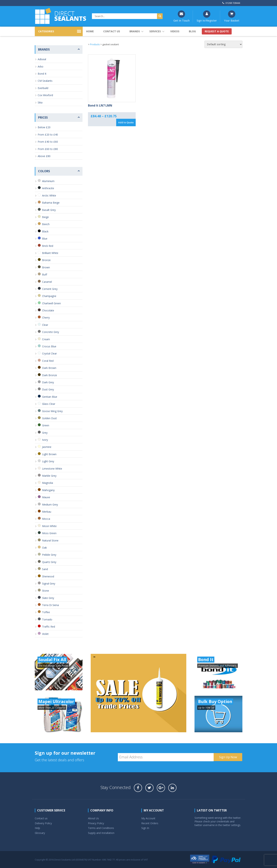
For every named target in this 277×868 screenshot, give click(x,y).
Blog (192, 31)
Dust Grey (48, 389)
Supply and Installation (101, 833)
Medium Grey (50, 505)
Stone (46, 591)
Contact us (112, 31)
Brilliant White (50, 253)
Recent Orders (150, 823)
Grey (45, 433)
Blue (45, 239)
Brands (135, 31)
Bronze (46, 260)
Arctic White (49, 195)
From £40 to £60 (48, 142)
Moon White (49, 526)
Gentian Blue (50, 397)
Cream (46, 339)
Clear (45, 325)
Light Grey (48, 461)
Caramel (47, 282)
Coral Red (48, 361)
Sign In (145, 828)
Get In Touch (181, 16)
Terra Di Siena (50, 605)
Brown (46, 267)
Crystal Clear (49, 353)
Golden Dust (49, 418)
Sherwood (48, 576)
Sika (40, 102)
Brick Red (48, 246)
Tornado (47, 619)
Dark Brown (49, 368)
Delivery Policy (43, 823)
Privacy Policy (96, 823)
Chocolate (48, 310)
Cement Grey (50, 289)
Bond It (42, 74)
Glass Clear (49, 404)
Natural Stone (50, 540)
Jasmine (47, 447)
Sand (45, 569)
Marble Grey (49, 476)
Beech (46, 224)
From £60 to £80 (48, 149)
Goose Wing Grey (52, 411)
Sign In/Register (207, 16)
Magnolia (48, 483)
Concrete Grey (51, 332)
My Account (148, 818)
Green (46, 425)
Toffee (46, 612)
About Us (93, 818)
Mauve (46, 497)
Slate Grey (48, 598)
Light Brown (49, 454)
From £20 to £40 (48, 135)
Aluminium (48, 181)
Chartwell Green (51, 303)
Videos (175, 31)
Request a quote (217, 31)
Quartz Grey (49, 562)
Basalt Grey (49, 210)
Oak (44, 548)
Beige (45, 217)
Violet (45, 634)
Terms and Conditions (101, 828)
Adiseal (42, 59)
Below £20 (44, 127)
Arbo (41, 66)
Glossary (40, 833)
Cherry (46, 318)
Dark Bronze (50, 375)
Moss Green (49, 533)
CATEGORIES (46, 31)
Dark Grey (48, 382)
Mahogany (48, 490)
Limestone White (52, 469)
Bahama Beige (51, 203)
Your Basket (232, 16)
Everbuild (43, 88)
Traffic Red (49, 627)
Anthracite (48, 188)
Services (155, 31)
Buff (45, 274)
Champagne (49, 296)
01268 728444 (231, 3)
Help (37, 828)
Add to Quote (126, 122)
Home (90, 31)
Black (45, 231)
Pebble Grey (49, 555)
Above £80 (44, 156)
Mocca (46, 519)
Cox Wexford (45, 95)
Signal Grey (49, 584)
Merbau (47, 512)
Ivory (45, 440)
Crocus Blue (49, 346)
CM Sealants (45, 81)
